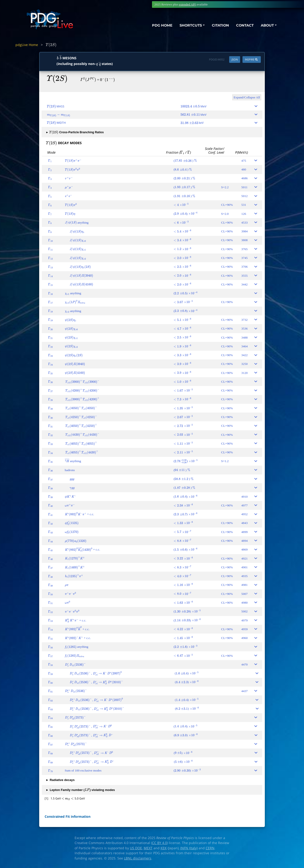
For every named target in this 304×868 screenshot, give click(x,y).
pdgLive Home (27, 45)
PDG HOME (161, 25)
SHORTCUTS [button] (190, 25)
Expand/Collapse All (247, 97)
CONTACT (245, 25)
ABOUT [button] (267, 25)
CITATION (220, 25)
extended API (187, 4)
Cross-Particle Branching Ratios (75, 132)
